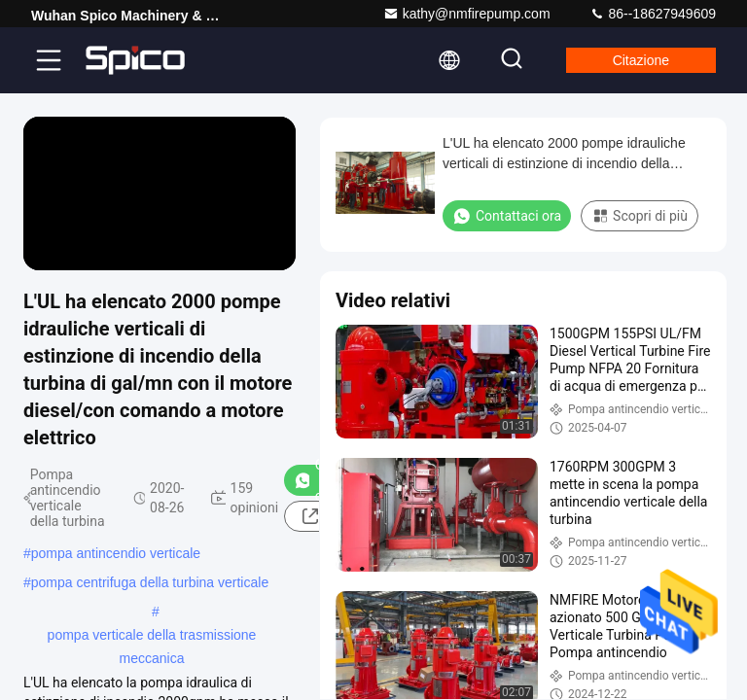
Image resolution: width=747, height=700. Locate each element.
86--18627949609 (653, 14)
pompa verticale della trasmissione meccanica (152, 637)
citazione (641, 60)
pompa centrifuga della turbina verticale (150, 582)
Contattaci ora (507, 216)
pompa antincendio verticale (116, 553)
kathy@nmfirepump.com (467, 14)
